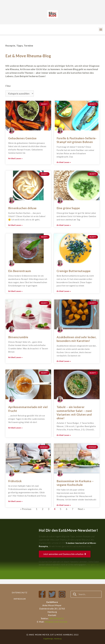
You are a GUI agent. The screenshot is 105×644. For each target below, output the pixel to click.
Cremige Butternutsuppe (74, 271)
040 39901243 (56, 618)
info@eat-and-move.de (56, 622)
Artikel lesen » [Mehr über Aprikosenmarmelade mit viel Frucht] (15, 428)
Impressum (20, 599)
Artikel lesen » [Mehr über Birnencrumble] (15, 357)
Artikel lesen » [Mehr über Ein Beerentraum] (15, 291)
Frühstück (15, 481)
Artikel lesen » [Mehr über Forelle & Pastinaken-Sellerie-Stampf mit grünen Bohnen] (64, 162)
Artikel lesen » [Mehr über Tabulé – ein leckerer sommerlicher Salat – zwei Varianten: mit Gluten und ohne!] (64, 435)
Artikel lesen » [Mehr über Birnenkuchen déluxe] (15, 225)
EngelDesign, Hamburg (52, 639)
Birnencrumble (18, 337)
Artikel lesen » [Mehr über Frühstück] (15, 501)
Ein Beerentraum (20, 271)
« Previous (26, 509)
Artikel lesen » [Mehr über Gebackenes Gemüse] (15, 158)
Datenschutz (20, 593)
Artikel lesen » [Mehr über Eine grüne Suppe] (64, 225)
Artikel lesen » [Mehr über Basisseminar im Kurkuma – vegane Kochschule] (64, 505)
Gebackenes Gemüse (22, 138)
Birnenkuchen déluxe (22, 208)
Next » (81, 509)
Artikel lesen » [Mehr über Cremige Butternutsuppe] (64, 291)
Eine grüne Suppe (68, 208)
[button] (101, 29)
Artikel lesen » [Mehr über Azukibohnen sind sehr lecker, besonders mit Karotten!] (64, 361)
